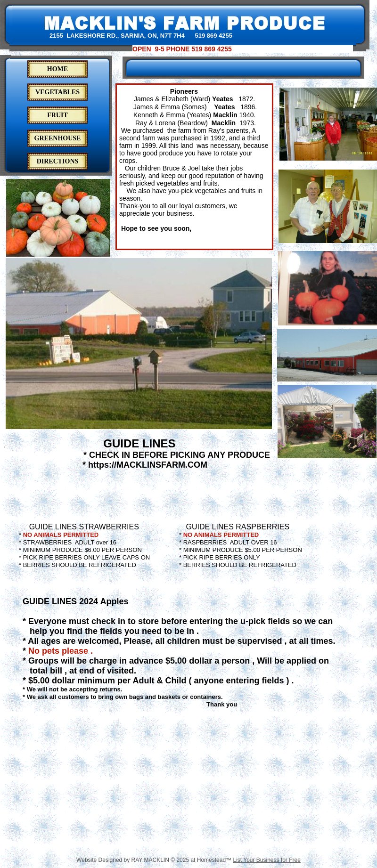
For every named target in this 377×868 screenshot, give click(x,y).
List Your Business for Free (266, 860)
